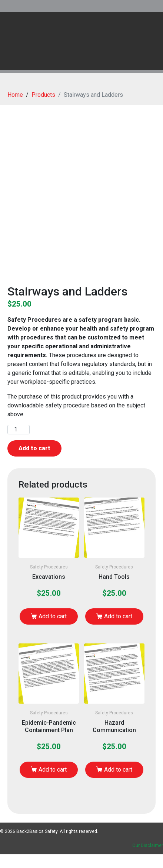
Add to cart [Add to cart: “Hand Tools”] (118, 616)
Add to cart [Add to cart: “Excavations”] (53, 616)
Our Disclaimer (148, 845)
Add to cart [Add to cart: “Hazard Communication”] (118, 770)
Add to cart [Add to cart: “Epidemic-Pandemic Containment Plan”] (53, 770)
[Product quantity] (19, 430)
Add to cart (34, 448)
